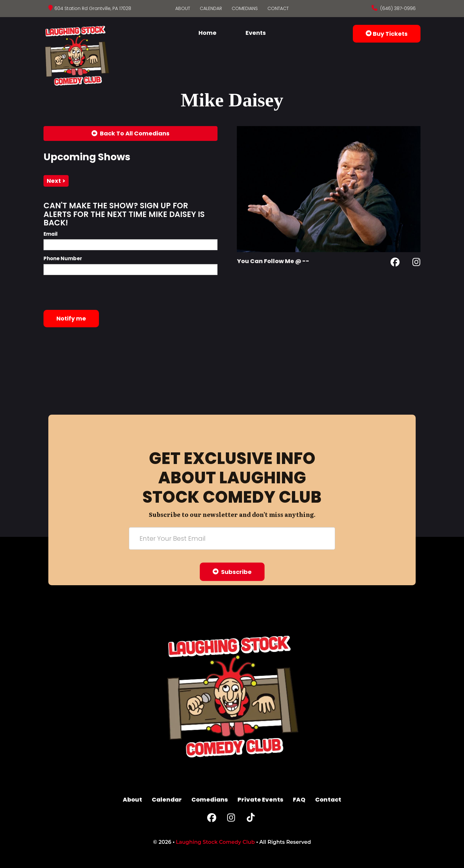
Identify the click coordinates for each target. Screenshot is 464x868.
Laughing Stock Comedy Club (215, 842)
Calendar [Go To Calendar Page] (211, 8)
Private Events (260, 799)
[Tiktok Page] (251, 819)
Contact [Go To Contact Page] (278, 8)
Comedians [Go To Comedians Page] (245, 8)
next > (56, 181)
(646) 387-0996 (397, 8)
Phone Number (63, 258)
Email (51, 234)
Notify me (71, 318)
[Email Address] (232, 538)
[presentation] (92, 292)
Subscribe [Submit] (232, 572)
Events (256, 33)
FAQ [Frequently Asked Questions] (299, 799)
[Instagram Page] (416, 263)
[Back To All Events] (130, 133)
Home (208, 33)
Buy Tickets (387, 34)
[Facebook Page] (395, 263)
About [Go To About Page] (183, 8)
